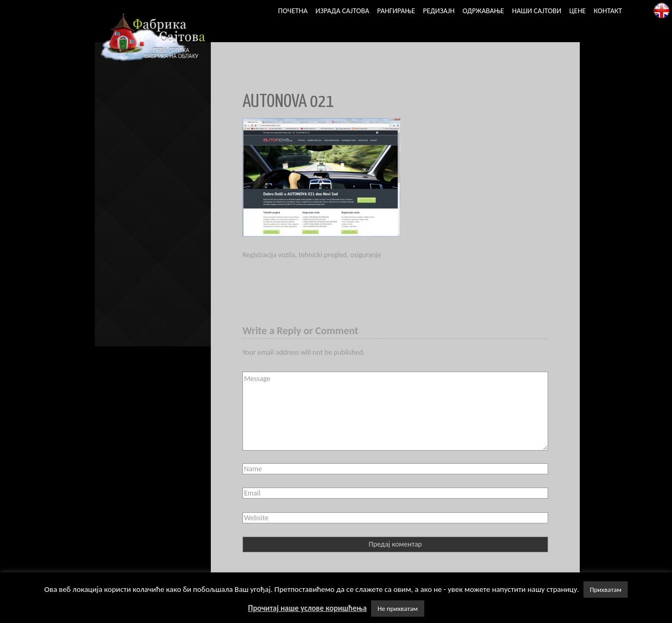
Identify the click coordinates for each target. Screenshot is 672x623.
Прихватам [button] (606, 590)
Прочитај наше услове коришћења (307, 608)
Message (395, 411)
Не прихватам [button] (397, 609)
